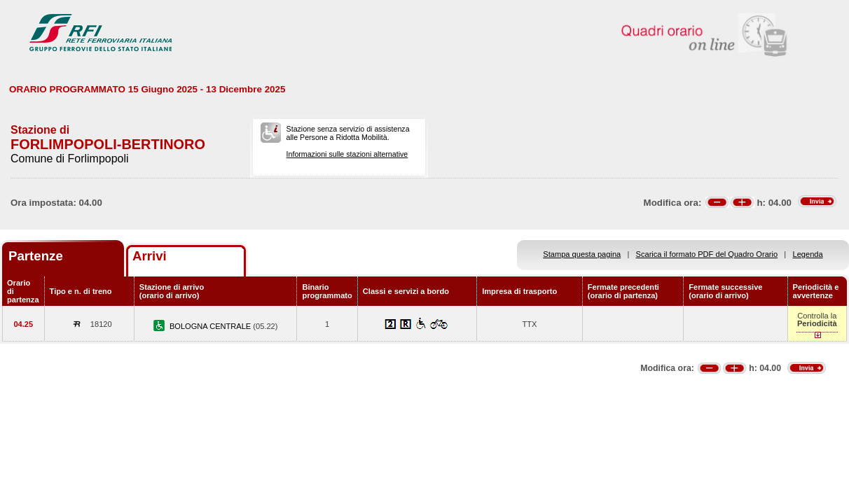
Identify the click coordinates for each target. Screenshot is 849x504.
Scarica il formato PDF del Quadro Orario (707, 254)
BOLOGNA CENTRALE (211, 326)
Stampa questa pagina (582, 254)
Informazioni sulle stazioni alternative (347, 154)
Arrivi (150, 256)
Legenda (808, 254)
